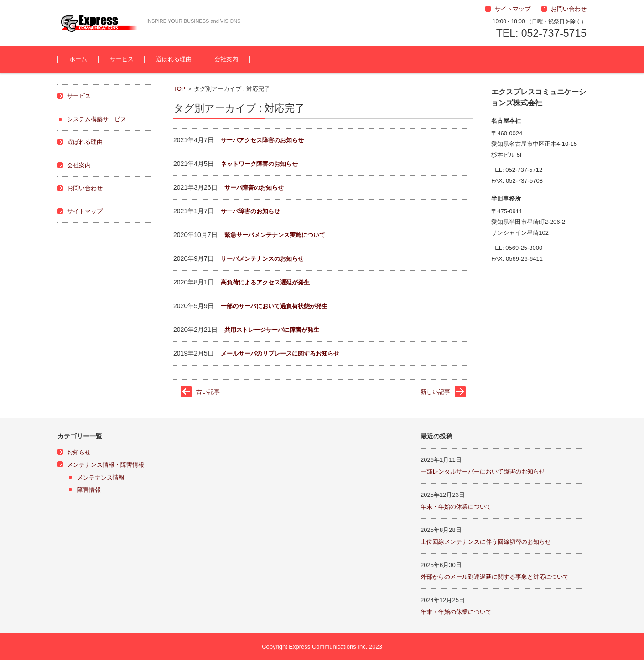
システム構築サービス (97, 119)
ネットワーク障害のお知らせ (259, 164)
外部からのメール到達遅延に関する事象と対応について (495, 577)
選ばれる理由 (174, 59)
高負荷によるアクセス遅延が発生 (265, 282)
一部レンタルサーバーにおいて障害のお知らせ (483, 472)
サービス (122, 59)
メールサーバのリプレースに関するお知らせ (280, 353)
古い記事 (208, 392)
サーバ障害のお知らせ (254, 188)
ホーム (78, 59)
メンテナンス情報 (101, 477)
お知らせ (79, 452)
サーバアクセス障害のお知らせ (262, 140)
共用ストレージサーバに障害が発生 (272, 330)
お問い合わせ (85, 188)
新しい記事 (435, 392)
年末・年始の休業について (456, 507)
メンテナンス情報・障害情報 (106, 465)
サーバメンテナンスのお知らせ (262, 259)
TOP (179, 89)
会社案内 (226, 59)
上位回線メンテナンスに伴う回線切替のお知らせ (486, 542)
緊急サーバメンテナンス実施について (275, 235)
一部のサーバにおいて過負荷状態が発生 (274, 306)
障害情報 (89, 490)
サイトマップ (85, 211)
